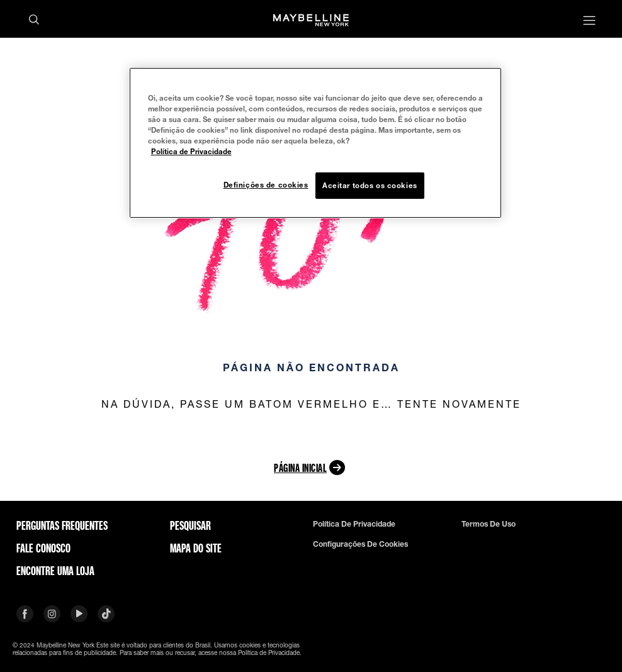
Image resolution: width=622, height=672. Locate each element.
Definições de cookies (266, 185)
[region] (316, 143)
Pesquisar (190, 525)
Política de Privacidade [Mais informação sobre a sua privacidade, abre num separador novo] (191, 151)
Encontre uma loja (55, 571)
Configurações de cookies (360, 544)
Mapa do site (196, 548)
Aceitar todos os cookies (370, 185)
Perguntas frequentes (62, 525)
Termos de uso (489, 524)
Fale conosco (43, 548)
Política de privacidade (354, 524)
